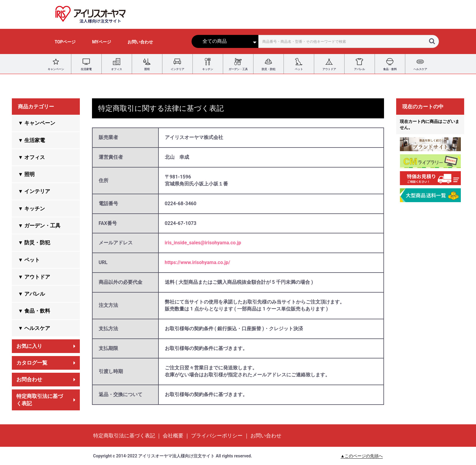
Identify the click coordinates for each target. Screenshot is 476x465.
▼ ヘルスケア (34, 328)
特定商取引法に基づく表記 (124, 436)
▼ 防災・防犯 (34, 243)
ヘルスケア (420, 64)
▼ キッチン (31, 209)
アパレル (359, 64)
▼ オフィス (31, 157)
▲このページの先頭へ (362, 456)
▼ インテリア (34, 191)
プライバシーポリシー (217, 436)
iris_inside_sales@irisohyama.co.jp (203, 243)
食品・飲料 (390, 64)
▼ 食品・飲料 (34, 311)
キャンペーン (56, 64)
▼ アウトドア (34, 277)
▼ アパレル (31, 294)
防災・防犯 (269, 64)
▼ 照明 (26, 174)
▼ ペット (29, 260)
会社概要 (173, 436)
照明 (147, 64)
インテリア (177, 64)
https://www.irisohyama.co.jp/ (198, 262)
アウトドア (329, 64)
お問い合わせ (266, 436)
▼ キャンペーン (37, 123)
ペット (299, 64)
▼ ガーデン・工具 (39, 226)
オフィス (117, 64)
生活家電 (86, 64)
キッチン (208, 64)
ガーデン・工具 (238, 64)
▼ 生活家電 (31, 140)
